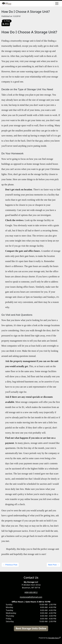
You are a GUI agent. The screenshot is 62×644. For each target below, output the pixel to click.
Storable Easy (54, 638)
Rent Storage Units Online (31, 628)
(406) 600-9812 (31, 592)
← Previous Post (10, 565)
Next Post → (54, 565)
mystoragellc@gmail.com (31, 597)
